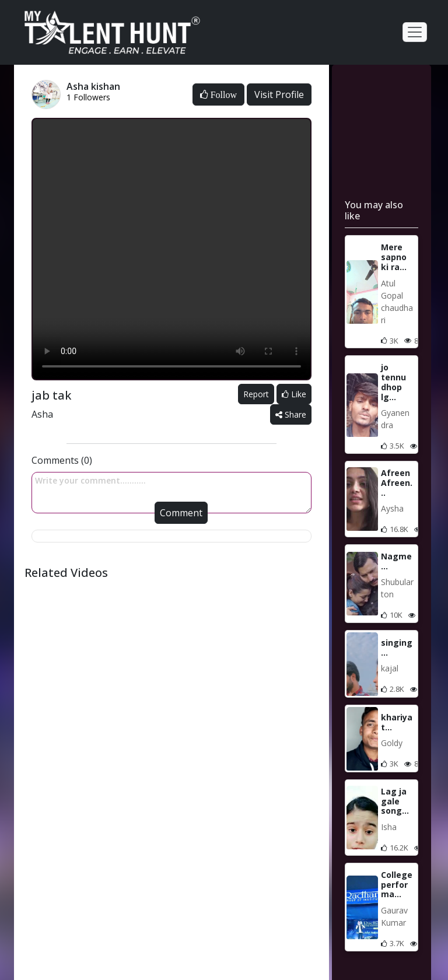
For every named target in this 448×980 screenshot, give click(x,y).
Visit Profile (279, 94)
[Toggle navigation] (415, 32)
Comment (181, 513)
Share (291, 414)
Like (294, 394)
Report (256, 394)
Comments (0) (62, 460)
